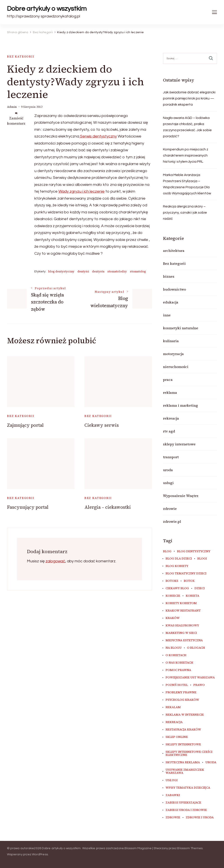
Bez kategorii (21, 57)
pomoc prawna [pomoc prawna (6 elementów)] (178, 670)
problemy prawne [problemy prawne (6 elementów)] (181, 692)
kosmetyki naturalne (181, 328)
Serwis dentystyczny (98, 136)
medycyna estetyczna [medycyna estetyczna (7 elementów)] (184, 640)
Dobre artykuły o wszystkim (47, 9)
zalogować (55, 561)
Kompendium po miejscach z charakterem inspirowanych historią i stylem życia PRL (186, 155)
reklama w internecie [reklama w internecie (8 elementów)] (185, 715)
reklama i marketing (180, 405)
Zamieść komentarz (16, 121)
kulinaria (171, 341)
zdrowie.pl (172, 521)
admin (12, 107)
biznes (169, 276)
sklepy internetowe (179, 444)
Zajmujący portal (25, 425)
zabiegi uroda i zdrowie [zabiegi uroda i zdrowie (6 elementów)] (186, 810)
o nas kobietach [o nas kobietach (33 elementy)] (179, 663)
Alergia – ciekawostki (108, 507)
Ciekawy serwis (102, 425)
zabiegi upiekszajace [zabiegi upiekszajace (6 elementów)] (183, 803)
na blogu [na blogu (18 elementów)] (174, 648)
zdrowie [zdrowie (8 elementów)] (173, 817)
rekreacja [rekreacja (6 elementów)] (174, 722)
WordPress (40, 854)
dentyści (83, 271)
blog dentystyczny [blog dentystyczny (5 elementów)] (194, 551)
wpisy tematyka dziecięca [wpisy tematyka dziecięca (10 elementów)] (188, 788)
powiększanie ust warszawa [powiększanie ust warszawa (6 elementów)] (190, 678)
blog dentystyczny (61, 271)
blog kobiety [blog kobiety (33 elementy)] (177, 566)
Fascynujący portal (28, 507)
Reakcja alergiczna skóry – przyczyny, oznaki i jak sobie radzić (185, 213)
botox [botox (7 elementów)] (189, 581)
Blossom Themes (190, 848)
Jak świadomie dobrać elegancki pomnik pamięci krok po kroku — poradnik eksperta (189, 98)
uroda (168, 470)
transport (171, 457)
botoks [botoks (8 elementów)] (172, 581)
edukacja (171, 302)
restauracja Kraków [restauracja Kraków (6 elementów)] (183, 730)
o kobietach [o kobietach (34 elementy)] (176, 655)
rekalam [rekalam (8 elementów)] (173, 707)
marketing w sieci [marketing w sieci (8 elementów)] (181, 633)
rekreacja (171, 418)
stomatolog (138, 271)
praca (168, 380)
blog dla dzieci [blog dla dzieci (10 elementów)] (179, 559)
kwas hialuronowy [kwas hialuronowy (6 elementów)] (182, 626)
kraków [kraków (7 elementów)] (173, 618)
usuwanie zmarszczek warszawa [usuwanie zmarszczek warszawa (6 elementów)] (185, 771)
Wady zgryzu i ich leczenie (81, 191)
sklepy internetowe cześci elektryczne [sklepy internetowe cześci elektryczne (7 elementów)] (189, 753)
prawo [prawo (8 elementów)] (199, 685)
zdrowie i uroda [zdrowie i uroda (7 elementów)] (200, 817)
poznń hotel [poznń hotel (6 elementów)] (177, 685)
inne (167, 315)
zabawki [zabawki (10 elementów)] (173, 795)
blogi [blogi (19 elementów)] (202, 559)
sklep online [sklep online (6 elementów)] (177, 737)
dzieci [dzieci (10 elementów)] (200, 588)
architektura (174, 251)
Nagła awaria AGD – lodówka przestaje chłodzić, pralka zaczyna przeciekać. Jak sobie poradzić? (187, 127)
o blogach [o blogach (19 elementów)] (196, 648)
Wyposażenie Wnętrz (181, 496)
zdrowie (170, 509)
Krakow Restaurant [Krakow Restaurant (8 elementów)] (183, 611)
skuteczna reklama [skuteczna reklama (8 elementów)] (183, 762)
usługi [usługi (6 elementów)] (172, 780)
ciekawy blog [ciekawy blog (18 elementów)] (177, 588)
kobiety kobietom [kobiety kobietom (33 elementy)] (181, 603)
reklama (170, 392)
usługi (168, 483)
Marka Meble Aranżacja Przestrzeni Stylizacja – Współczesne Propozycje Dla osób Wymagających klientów (187, 184)
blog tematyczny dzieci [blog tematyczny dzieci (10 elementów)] (186, 573)
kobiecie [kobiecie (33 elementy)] (173, 596)
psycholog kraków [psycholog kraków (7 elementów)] (182, 700)
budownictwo (174, 289)
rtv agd (169, 431)
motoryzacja (173, 354)
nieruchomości (176, 367)
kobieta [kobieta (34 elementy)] (192, 596)
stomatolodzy (117, 271)
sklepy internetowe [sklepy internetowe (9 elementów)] (183, 744)
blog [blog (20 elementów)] (167, 551)
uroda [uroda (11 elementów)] (211, 762)
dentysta (98, 271)
